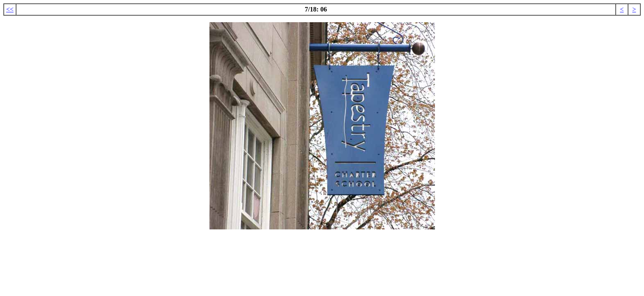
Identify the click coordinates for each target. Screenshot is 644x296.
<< (10, 9)
